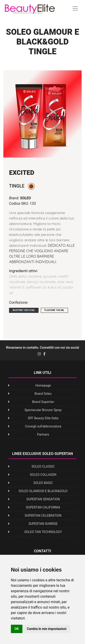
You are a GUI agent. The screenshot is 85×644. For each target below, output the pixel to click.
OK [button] (17, 629)
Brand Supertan (43, 402)
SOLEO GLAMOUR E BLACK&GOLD (43, 491)
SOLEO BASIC (43, 483)
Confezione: (19, 302)
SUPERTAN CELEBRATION (43, 516)
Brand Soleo (43, 394)
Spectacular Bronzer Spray (43, 410)
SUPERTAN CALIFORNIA (43, 507)
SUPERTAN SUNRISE (43, 524)
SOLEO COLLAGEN (43, 475)
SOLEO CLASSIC (43, 466)
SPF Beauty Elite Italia (43, 418)
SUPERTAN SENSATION (43, 499)
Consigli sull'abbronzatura (43, 426)
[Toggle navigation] (75, 8)
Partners (43, 434)
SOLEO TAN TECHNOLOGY (43, 532)
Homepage (43, 385)
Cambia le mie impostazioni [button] (47, 629)
